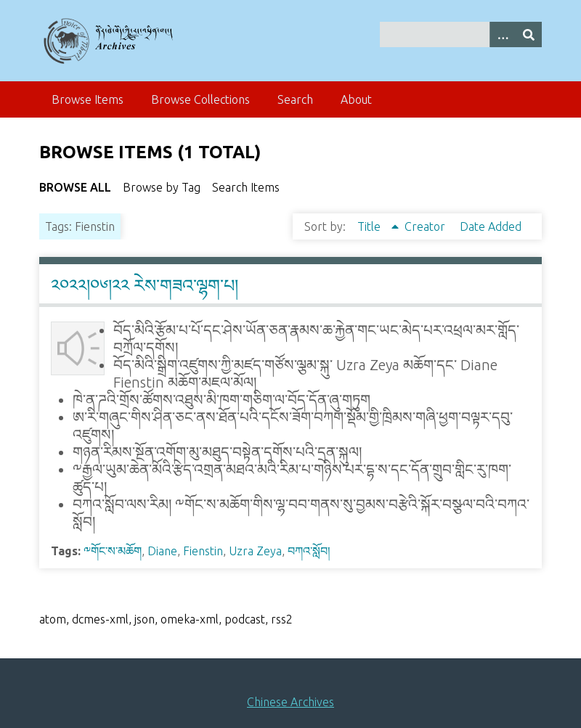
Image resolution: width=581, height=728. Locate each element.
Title (370, 226)
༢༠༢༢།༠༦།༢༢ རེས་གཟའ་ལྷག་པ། (145, 286)
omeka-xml (190, 619)
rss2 (282, 619)
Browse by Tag (162, 187)
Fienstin (203, 551)
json (145, 619)
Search (295, 99)
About (356, 99)
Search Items (246, 187)
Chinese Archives (290, 702)
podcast (245, 619)
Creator (426, 226)
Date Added (491, 226)
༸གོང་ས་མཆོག (113, 551)
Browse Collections (200, 99)
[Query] (461, 34)
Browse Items (88, 99)
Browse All (75, 187)
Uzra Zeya (255, 551)
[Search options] (503, 34)
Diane (162, 551)
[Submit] (529, 34)
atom (53, 619)
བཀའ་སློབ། (309, 551)
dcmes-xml (100, 619)
